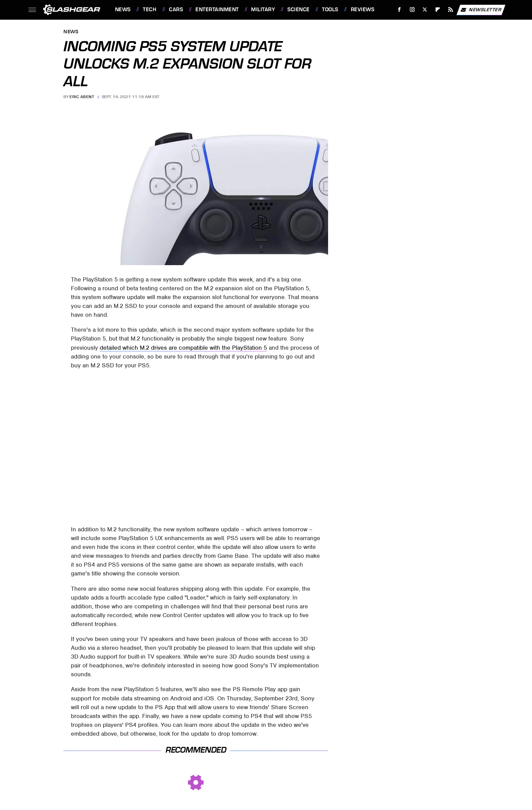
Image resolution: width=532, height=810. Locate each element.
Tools (330, 10)
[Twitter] (425, 10)
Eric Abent (82, 97)
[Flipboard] (438, 10)
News (123, 10)
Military (263, 10)
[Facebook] (399, 10)
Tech (150, 10)
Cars (176, 10)
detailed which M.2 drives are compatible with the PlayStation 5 (183, 348)
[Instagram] (412, 10)
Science (299, 10)
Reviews (363, 10)
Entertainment (217, 10)
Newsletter (481, 10)
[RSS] (450, 10)
